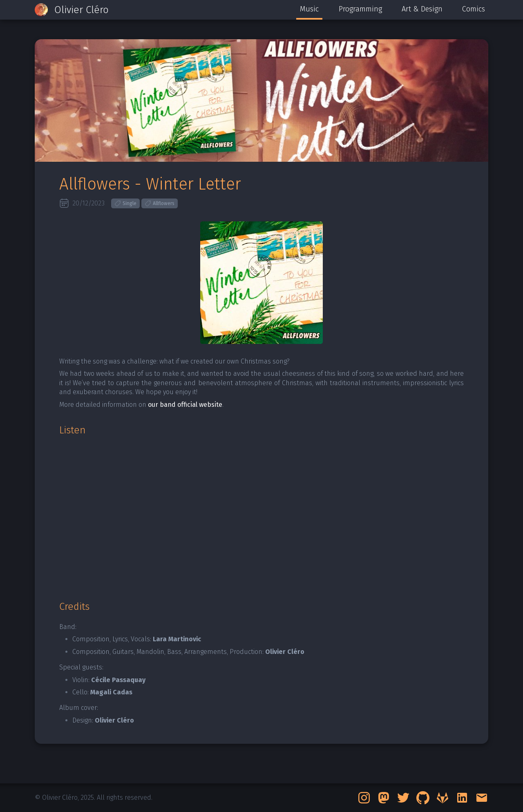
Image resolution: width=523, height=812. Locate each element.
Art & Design (422, 9)
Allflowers (160, 203)
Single (125, 203)
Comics (474, 9)
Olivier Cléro (82, 10)
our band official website (185, 405)
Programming (360, 9)
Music (309, 9)
